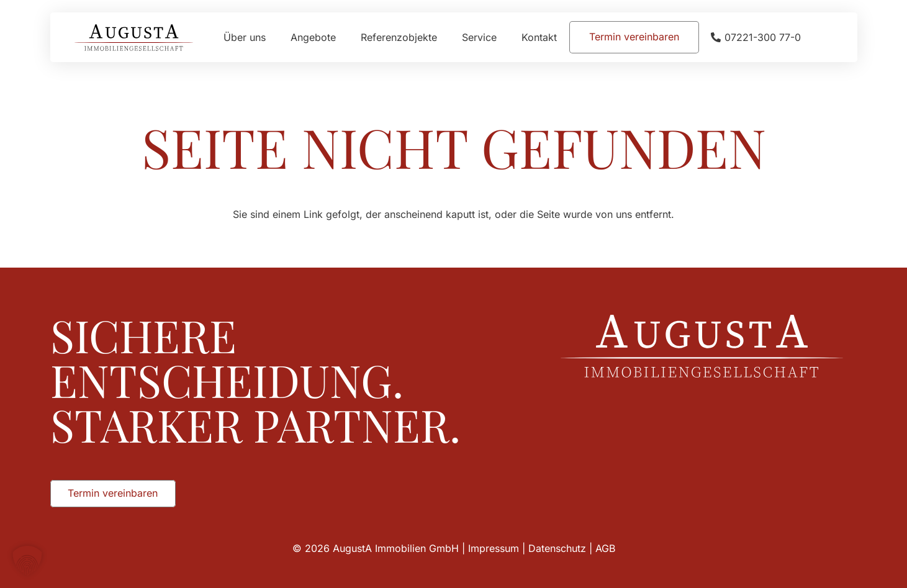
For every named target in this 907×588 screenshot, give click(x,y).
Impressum (494, 548)
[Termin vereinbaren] (634, 37)
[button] (27, 561)
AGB (605, 548)
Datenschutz (557, 548)
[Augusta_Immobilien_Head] (134, 38)
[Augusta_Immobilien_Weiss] (702, 346)
